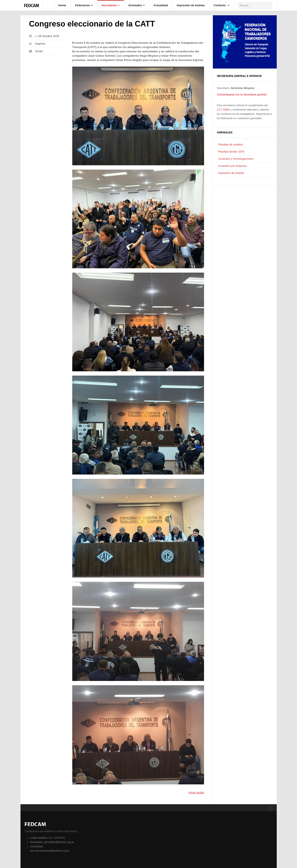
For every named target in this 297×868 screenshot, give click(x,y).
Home (62, 5)
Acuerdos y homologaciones (236, 159)
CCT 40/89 (223, 110)
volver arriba (196, 792)
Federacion (84, 5)
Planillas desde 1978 (231, 152)
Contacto (222, 5)
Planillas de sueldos (231, 144)
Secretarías (111, 5)
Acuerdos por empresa (233, 166)
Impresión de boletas (191, 5)
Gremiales (137, 5)
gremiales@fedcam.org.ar (59, 842)
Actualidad (161, 5)
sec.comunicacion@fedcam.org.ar (50, 851)
